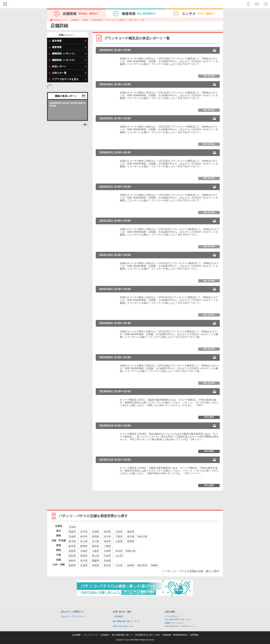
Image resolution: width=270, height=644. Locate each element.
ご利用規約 (118, 616)
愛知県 (96, 546)
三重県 (107, 546)
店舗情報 (75, 20)
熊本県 (107, 565)
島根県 (84, 556)
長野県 (131, 541)
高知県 (107, 561)
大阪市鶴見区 (97, 20)
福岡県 (72, 565)
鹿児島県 (142, 565)
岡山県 (96, 556)
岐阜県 (72, 546)
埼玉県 (107, 536)
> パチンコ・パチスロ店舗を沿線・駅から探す (191, 571)
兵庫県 (107, 551)
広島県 (107, 556)
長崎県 (96, 565)
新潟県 (72, 541)
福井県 (107, 541)
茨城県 (72, 536)
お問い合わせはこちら (123, 626)
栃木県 (84, 536)
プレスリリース (91, 635)
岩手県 (84, 532)
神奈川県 (142, 536)
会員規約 (105, 635)
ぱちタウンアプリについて (73, 616)
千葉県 (119, 536)
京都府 (84, 551)
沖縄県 (154, 565)
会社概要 (76, 635)
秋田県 (107, 532)
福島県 (131, 532)
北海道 (72, 527)
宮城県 (96, 532)
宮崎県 (131, 565)
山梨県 (119, 541)
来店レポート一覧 (136, 20)
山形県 (119, 532)
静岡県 (84, 546)
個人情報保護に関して (122, 635)
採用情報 (194, 635)
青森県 (72, 532)
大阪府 (85, 20)
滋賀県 (72, 551)
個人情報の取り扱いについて (126, 621)
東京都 (131, 536)
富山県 (84, 541)
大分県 (119, 565)
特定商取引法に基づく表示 (148, 635)
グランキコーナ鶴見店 (116, 20)
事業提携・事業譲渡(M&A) (175, 635)
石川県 (96, 541)
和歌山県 (131, 551)
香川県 (84, 561)
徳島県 (72, 561)
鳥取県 (72, 556)
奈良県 (119, 551)
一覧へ (85, 125)
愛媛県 (96, 561)
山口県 (119, 556)
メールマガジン (172, 616)
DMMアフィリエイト (174, 623)
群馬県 (96, 536)
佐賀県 (84, 565)
